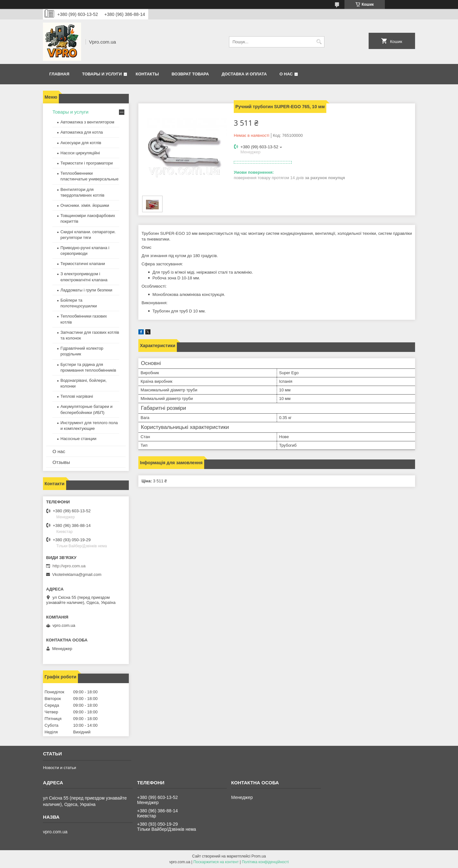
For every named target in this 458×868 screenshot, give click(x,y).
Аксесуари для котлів (81, 143)
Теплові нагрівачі (77, 396)
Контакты (147, 74)
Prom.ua (259, 856)
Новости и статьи (59, 768)
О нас (286, 74)
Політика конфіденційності (265, 862)
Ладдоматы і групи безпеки (86, 290)
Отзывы (61, 462)
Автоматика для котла (82, 132)
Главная (59, 74)
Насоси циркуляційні (80, 153)
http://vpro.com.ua (69, 566)
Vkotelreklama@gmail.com (77, 574)
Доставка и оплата (244, 74)
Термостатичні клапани (83, 264)
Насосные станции (78, 439)
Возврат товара (190, 74)
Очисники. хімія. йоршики (85, 205)
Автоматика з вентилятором (87, 122)
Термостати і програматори (87, 163)
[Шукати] (319, 42)
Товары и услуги (102, 74)
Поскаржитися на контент (216, 862)
